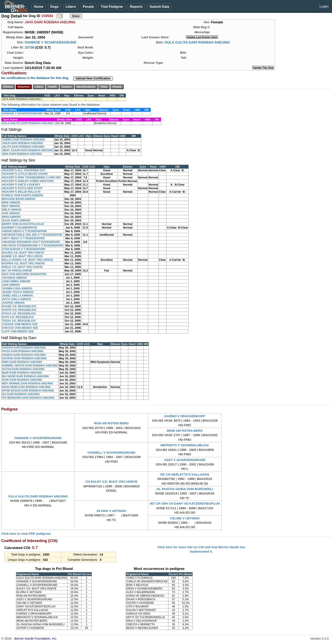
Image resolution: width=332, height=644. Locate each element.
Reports (136, 7)
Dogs (55, 7)
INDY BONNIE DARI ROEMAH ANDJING (27, 383)
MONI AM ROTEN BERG (185, 431)
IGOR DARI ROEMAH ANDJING (22, 380)
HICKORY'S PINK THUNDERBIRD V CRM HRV (31, 177)
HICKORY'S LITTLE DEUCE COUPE (25, 174)
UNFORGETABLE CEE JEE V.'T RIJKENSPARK (32, 235)
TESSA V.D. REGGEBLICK (19, 321)
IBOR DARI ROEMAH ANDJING (22, 373)
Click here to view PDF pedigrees (26, 534)
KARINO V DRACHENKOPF (185, 416)
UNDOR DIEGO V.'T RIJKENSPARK (25, 231)
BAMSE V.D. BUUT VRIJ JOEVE (22, 256)
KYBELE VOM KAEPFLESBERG (23, 195)
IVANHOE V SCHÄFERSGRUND (50, 42)
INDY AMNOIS (11, 206)
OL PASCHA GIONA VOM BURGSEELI (185, 489)
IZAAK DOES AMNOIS (16, 220)
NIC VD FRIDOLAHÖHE (17, 271)
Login (324, 6)
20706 (29, 47)
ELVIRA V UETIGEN (111, 511)
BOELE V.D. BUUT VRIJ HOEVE (22, 267)
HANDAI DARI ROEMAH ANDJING (24, 355)
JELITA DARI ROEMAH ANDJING (23, 147)
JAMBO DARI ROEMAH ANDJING (23, 140)
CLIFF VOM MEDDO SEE (18, 331)
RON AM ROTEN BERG (111, 423)
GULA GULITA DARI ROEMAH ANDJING (197, 42)
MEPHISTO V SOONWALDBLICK (185, 445)
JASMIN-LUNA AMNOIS (17, 288)
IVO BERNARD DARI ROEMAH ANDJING (28, 398)
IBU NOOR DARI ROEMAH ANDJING (25, 376)
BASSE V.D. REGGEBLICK (19, 306)
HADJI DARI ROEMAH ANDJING (23, 351)
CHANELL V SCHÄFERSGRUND (111, 452)
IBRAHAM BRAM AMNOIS (19, 199)
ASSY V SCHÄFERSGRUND (185, 460)
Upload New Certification (93, 78)
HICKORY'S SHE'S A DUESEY (21, 185)
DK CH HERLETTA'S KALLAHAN (185, 474)
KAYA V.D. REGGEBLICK (18, 317)
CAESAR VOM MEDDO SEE (20, 324)
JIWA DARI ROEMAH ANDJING (22, 154)
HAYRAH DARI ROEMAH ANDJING (24, 358)
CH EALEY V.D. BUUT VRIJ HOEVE (111, 482)
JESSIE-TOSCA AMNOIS (18, 292)
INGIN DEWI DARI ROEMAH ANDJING (26, 387)
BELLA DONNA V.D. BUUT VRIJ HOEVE (27, 260)
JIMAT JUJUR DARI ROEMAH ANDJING (27, 150)
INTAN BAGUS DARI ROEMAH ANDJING (28, 391)
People (88, 7)
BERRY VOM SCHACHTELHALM (23, 224)
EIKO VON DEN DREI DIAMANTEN (24, 274)
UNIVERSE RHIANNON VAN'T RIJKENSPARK (31, 242)
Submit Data (159, 7)
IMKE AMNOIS (11, 202)
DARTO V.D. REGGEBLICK (19, 310)
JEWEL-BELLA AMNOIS (17, 296)
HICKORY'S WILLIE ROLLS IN (21, 192)
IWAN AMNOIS (11, 217)
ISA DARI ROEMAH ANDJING (21, 394)
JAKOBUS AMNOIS (14, 278)
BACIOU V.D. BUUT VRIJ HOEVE (23, 253)
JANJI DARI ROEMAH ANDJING (22, 143)
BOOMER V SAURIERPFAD (20, 228)
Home (39, 7)
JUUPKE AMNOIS (13, 303)
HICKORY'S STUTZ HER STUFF (22, 188)
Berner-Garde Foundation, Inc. (36, 638)
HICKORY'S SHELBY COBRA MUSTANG (28, 181)
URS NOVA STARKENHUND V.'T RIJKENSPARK (33, 245)
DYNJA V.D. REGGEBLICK (19, 313)
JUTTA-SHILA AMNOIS (17, 299)
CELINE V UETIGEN (185, 518)
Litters (71, 7)
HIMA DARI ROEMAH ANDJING (22, 362)
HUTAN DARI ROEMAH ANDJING (23, 369)
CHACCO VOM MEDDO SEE (20, 328)
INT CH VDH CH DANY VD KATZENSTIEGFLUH (185, 503)
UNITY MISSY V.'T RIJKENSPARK (23, 238)
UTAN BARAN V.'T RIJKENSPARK (24, 249)
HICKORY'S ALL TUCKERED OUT (24, 170)
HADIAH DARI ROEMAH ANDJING (24, 348)
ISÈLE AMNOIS (12, 210)
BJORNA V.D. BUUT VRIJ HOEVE (23, 263)
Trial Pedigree (112, 7)
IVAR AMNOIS (11, 213)
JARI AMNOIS (11, 285)
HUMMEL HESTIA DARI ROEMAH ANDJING (30, 365)
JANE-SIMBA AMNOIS (16, 281)
